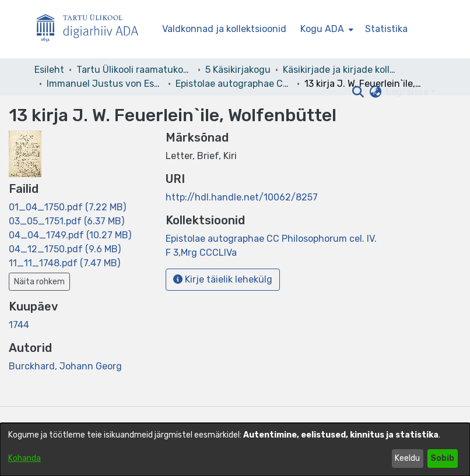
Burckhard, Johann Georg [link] (65, 366)
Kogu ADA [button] (322, 29)
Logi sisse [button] (408, 92)
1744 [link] (19, 325)
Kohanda (24, 458)
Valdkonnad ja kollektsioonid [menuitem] (224, 29)
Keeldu (407, 458)
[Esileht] (92, 29)
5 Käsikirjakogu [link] (238, 70)
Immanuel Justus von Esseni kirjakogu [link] (105, 84)
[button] (358, 92)
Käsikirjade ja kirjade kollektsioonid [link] (341, 70)
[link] (67, 207)
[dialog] (235, 449)
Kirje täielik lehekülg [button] (223, 279)
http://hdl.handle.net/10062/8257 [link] (242, 197)
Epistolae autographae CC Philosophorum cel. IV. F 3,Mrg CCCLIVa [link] (234, 84)
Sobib (442, 458)
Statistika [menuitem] (386, 29)
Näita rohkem (39, 282)
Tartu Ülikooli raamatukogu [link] (135, 70)
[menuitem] (326, 29)
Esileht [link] (49, 70)
